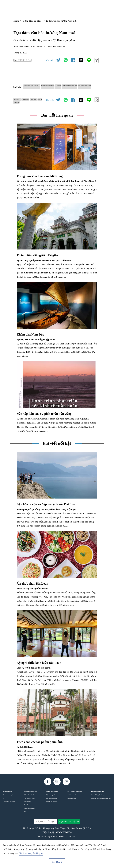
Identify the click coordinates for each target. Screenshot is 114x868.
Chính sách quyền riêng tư (98, 808)
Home (16, 21)
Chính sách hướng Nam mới (28, 92)
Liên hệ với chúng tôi (52, 815)
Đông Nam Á (21, 105)
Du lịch (26, 818)
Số (4, 811)
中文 (17, 60)
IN (37, 60)
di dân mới (89, 87)
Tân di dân (19, 116)
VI (78, 8)
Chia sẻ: (50, 60)
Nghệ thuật (20, 110)
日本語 (30, 60)
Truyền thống (36, 105)
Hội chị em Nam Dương (55, 92)
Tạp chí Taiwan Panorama (69, 87)
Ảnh (25, 824)
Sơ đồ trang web (72, 811)
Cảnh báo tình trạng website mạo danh (101, 811)
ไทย (43, 60)
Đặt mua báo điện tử (52, 811)
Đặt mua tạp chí (51, 808)
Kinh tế (32, 110)
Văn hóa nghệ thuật (29, 811)
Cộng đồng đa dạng (32, 21)
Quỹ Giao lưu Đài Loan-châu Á (39, 87)
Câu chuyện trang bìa (8, 808)
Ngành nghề (27, 815)
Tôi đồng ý (57, 862)
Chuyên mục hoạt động (9, 815)
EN (23, 60)
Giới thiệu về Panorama (74, 808)
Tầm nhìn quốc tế (29, 808)
